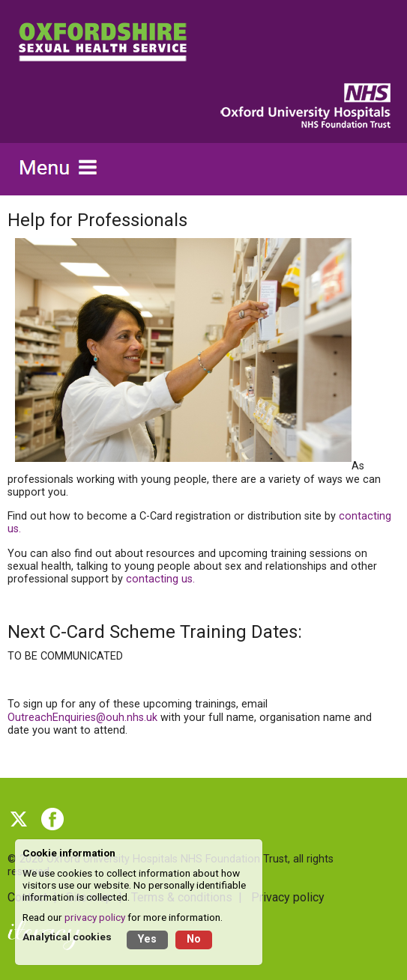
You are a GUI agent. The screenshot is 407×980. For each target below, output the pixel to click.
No (194, 939)
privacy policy (95, 917)
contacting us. (160, 579)
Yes (147, 939)
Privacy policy (288, 897)
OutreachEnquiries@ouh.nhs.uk (82, 718)
